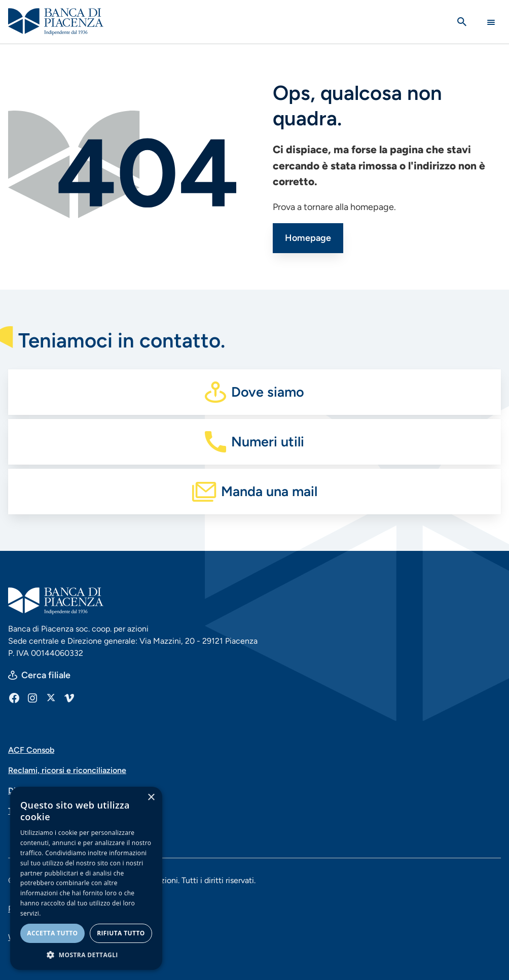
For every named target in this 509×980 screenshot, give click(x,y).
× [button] (151, 798)
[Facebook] (14, 697)
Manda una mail (269, 491)
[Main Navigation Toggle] (491, 22)
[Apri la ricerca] (462, 22)
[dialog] (86, 878)
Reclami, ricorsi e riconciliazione (67, 770)
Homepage (308, 238)
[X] (51, 697)
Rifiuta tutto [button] (121, 933)
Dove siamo (268, 392)
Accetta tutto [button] (52, 933)
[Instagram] (32, 697)
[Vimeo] (69, 697)
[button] (86, 955)
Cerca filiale (46, 675)
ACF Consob (31, 750)
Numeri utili (268, 442)
